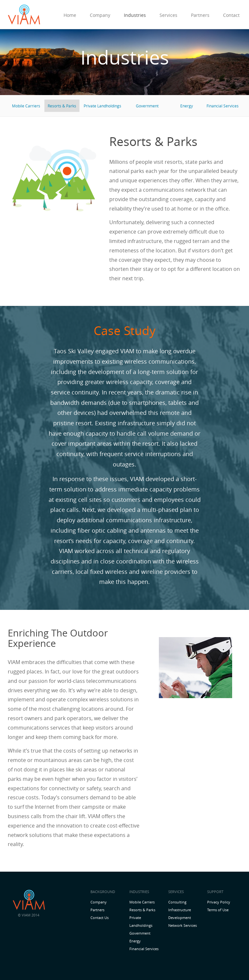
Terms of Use (218, 910)
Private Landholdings (102, 106)
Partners (200, 15)
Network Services (183, 925)
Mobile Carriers (26, 106)
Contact (231, 15)
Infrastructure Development (180, 914)
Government (147, 106)
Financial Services (223, 106)
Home (70, 15)
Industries (135, 15)
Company (100, 15)
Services (168, 15)
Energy (187, 106)
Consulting (177, 902)
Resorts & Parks (62, 106)
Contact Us (100, 918)
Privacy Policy (219, 902)
